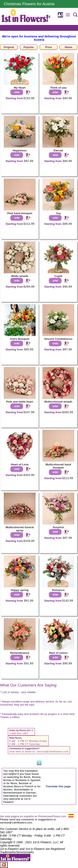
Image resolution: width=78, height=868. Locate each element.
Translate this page (58, 786)
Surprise (58, 527)
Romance (58, 590)
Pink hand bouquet (20, 213)
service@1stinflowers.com (53, 752)
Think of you (58, 88)
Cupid (58, 276)
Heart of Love (20, 464)
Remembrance (20, 653)
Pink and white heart (20, 402)
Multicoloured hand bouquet (58, 466)
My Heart (20, 88)
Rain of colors (58, 653)
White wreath (20, 276)
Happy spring (20, 590)
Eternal (58, 150)
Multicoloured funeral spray (20, 529)
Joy (58, 213)
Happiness (20, 150)
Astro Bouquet (20, 339)
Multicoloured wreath (58, 402)
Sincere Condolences (58, 339)
